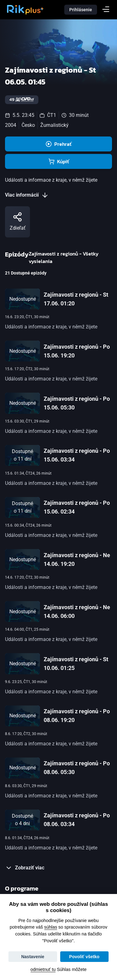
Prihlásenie (81, 10)
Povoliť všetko (84, 957)
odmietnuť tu (43, 969)
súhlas (51, 927)
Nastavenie (33, 957)
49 (22, 100)
